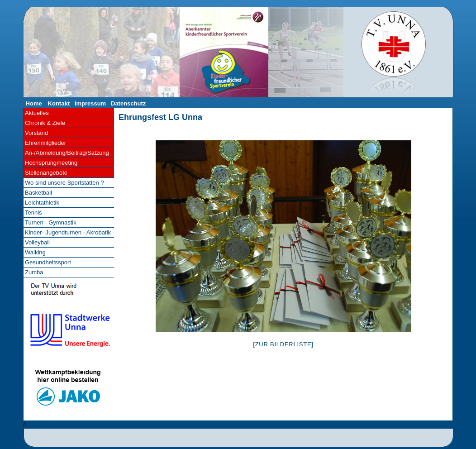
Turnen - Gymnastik (51, 222)
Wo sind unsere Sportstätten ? (64, 183)
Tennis (33, 213)
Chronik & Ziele (45, 123)
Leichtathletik (42, 203)
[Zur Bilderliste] (283, 344)
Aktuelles (37, 113)
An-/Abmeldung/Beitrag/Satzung (67, 153)
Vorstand (36, 133)
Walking (35, 252)
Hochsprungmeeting (51, 163)
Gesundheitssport (48, 262)
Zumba (34, 272)
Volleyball (37, 242)
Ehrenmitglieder (45, 143)
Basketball (38, 193)
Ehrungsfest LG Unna (160, 117)
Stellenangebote (46, 173)
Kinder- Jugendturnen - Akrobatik (68, 232)
